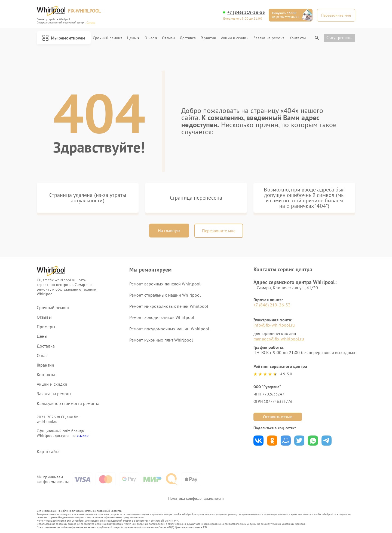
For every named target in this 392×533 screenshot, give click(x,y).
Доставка (188, 38)
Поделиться (258, 441)
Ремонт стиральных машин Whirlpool (165, 295)
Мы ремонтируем (64, 38)
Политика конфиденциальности (196, 498)
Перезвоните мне (219, 231)
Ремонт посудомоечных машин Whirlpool (169, 329)
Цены (133, 38)
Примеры (46, 327)
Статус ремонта (339, 38)
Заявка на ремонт (269, 38)
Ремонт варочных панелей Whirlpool (165, 284)
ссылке (83, 435)
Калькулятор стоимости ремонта (68, 403)
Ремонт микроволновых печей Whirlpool (169, 306)
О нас (151, 38)
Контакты (298, 38)
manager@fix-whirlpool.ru (279, 339)
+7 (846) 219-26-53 (246, 12)
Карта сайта (48, 451)
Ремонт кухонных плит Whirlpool (161, 340)
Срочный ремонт (107, 38)
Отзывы (169, 38)
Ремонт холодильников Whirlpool (162, 317)
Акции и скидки (235, 38)
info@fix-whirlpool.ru (274, 325)
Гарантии (208, 38)
